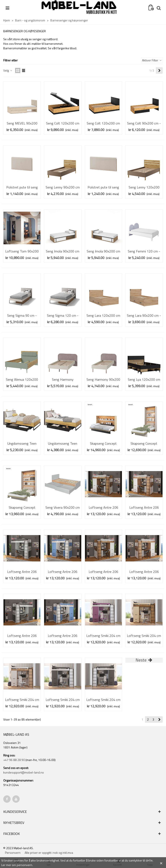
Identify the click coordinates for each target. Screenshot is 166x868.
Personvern (13, 853)
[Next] (159, 70)
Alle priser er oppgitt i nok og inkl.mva (49, 853)
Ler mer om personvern (17, 865)
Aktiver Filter (152, 60)
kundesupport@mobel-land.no (24, 772)
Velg (8, 70)
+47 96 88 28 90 (14, 760)
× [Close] (161, 863)
